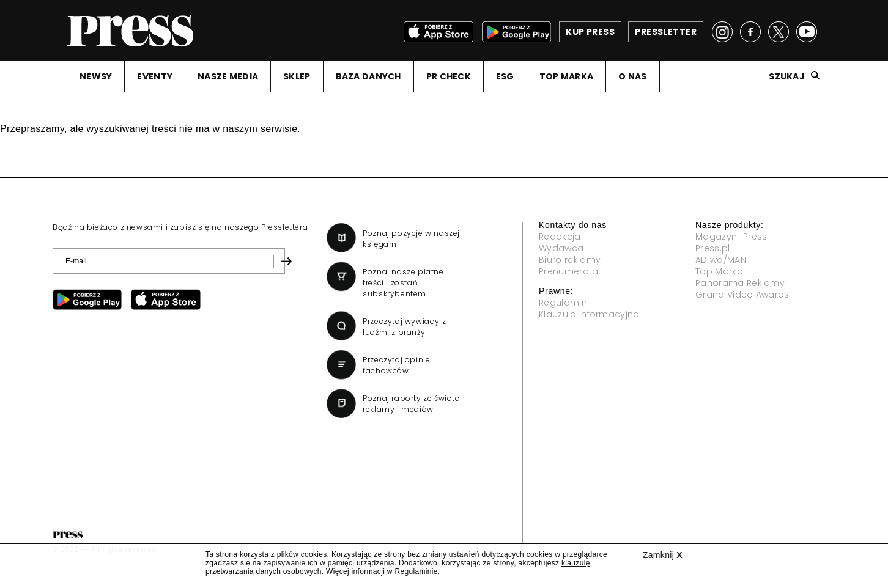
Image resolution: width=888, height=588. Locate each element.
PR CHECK (449, 76)
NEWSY (96, 76)
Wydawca (561, 248)
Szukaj (787, 76)
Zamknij (663, 555)
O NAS (632, 76)
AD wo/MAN (721, 260)
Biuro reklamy (570, 260)
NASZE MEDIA (228, 76)
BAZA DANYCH (368, 76)
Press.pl (713, 248)
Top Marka (719, 271)
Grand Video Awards (742, 295)
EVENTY (155, 76)
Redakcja (560, 237)
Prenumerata (569, 271)
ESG (505, 76)
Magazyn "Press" (733, 237)
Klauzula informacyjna (589, 314)
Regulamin (563, 303)
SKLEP (297, 76)
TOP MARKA (567, 76)
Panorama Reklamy (740, 283)
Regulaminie (416, 571)
